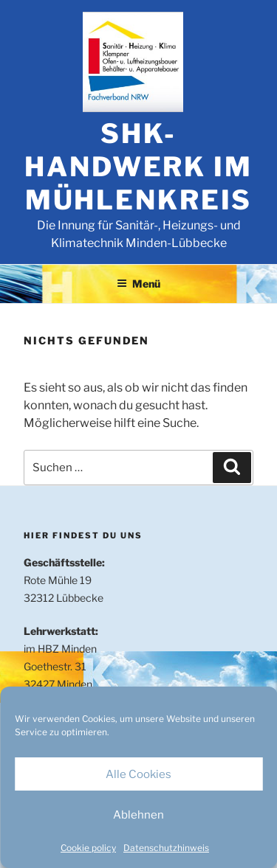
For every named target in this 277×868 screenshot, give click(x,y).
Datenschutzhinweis (166, 848)
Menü (138, 284)
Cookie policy (88, 848)
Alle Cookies (138, 774)
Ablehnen (138, 815)
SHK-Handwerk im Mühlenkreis (138, 167)
